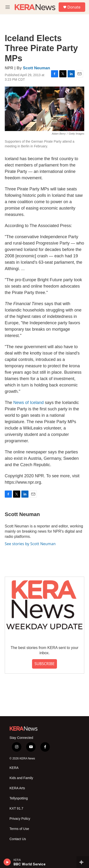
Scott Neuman (37, 68)
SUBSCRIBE (44, 664)
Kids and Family (21, 778)
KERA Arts (17, 788)
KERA (14, 768)
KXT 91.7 (16, 809)
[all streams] (83, 862)
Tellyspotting (19, 798)
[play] (7, 862)
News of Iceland (28, 403)
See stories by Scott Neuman (30, 544)
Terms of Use (19, 829)
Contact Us (18, 839)
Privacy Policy (20, 819)
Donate (74, 7)
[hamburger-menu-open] (8, 7)
